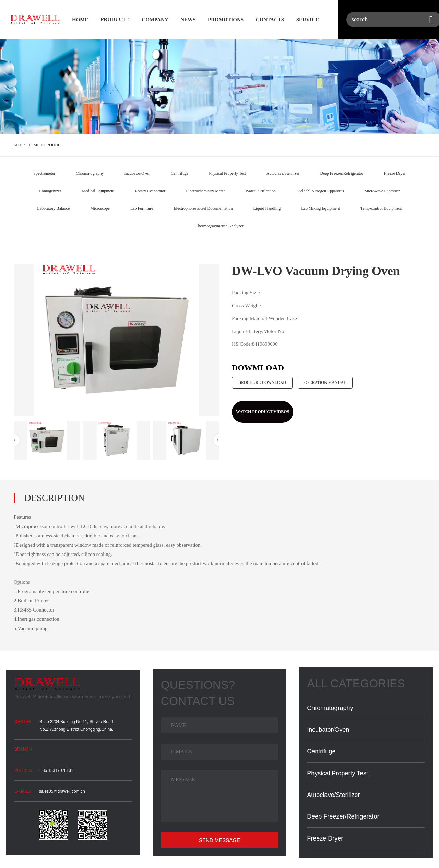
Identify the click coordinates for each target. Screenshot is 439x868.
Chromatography (90, 173)
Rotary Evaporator (150, 191)
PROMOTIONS (226, 20)
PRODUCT (113, 19)
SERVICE (308, 20)
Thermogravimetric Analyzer (219, 226)
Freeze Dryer (395, 173)
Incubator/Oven (137, 173)
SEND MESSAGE (219, 840)
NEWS (188, 20)
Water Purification (261, 191)
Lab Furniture (142, 208)
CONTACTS (270, 20)
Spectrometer (44, 173)
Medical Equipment (98, 191)
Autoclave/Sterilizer (283, 173)
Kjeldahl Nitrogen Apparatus (320, 191)
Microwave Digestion (382, 191)
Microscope (100, 208)
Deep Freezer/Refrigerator (342, 173)
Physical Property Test (227, 173)
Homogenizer (50, 191)
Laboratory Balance (53, 208)
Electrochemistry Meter (205, 191)
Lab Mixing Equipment (321, 208)
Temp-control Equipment (381, 208)
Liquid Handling (267, 208)
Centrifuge (180, 173)
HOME (80, 20)
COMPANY (155, 20)
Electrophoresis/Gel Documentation (203, 208)
